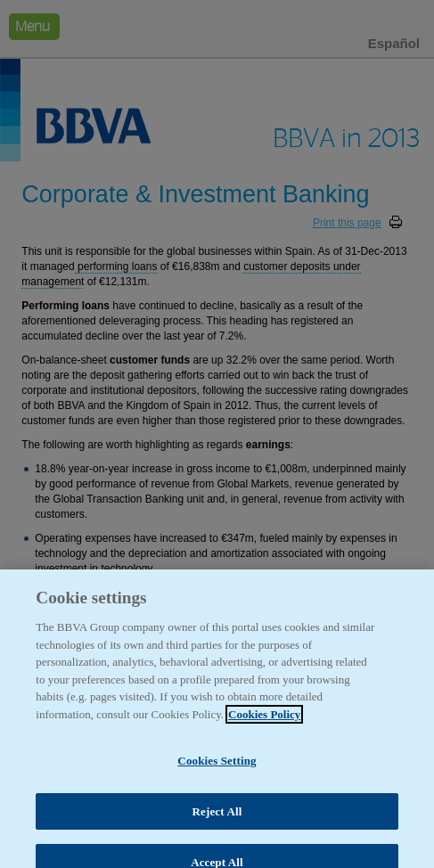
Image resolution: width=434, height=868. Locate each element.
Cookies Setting (217, 768)
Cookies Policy (264, 721)
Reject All (217, 818)
